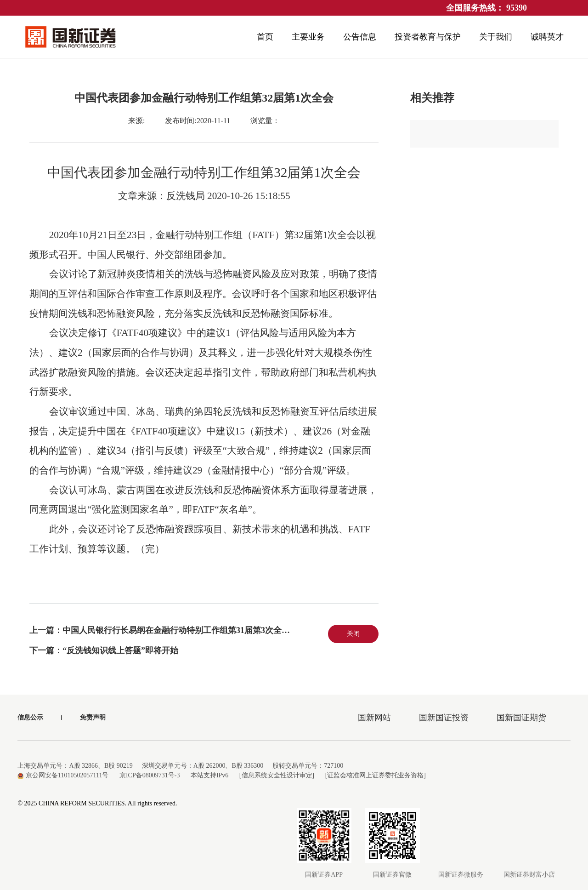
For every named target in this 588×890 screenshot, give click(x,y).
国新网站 (374, 718)
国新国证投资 (444, 718)
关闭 (353, 634)
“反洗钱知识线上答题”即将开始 (120, 650)
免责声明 (93, 717)
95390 (517, 8)
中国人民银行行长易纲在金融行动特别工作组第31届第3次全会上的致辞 (193, 630)
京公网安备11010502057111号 (63, 775)
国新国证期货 (521, 718)
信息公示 (30, 717)
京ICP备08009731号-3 (150, 775)
